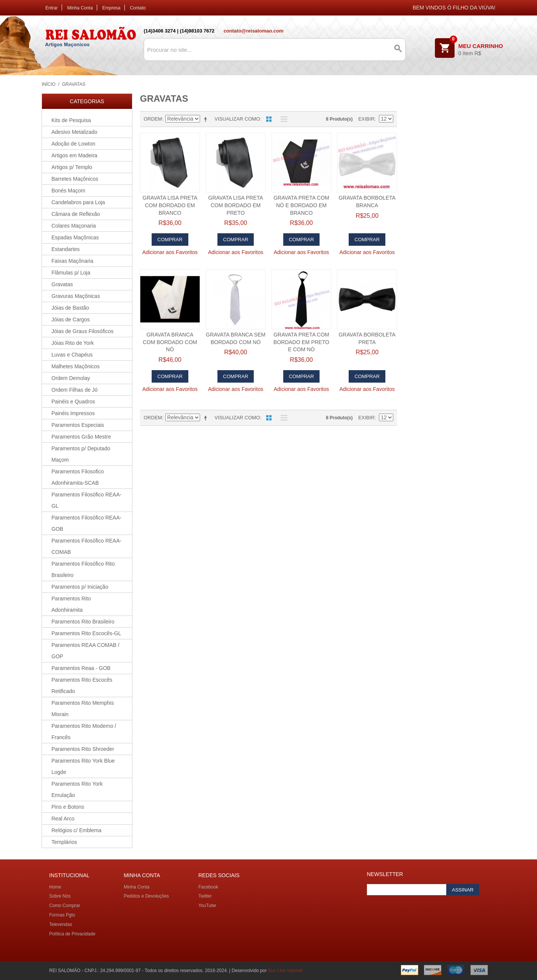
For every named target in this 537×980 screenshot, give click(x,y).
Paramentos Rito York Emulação (77, 789)
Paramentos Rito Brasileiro (83, 622)
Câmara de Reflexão (76, 214)
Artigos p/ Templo (72, 167)
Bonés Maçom (68, 191)
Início (49, 84)
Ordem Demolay (71, 378)
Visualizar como (237, 119)
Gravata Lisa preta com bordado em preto (236, 205)
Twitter (205, 896)
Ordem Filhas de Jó (74, 390)
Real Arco (63, 819)
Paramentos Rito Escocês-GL (86, 633)
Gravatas (62, 284)
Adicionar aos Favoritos (170, 252)
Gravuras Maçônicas (76, 296)
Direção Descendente (207, 119)
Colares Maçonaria (74, 226)
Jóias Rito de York (73, 343)
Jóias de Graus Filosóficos (82, 331)
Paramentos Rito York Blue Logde (83, 766)
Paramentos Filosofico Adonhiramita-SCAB (78, 477)
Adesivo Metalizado (74, 132)
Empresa (112, 8)
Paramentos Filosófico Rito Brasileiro (83, 569)
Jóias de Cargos (71, 319)
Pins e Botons (68, 807)
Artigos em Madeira (74, 155)
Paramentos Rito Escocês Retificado (82, 685)
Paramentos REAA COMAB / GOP (85, 651)
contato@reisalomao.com (254, 31)
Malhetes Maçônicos (76, 366)
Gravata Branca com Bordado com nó (170, 342)
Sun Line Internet (285, 971)
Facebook (208, 887)
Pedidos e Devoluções (146, 896)
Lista (282, 119)
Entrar (52, 8)
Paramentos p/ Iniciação (80, 587)
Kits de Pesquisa (71, 120)
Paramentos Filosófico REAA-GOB (86, 523)
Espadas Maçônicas (75, 237)
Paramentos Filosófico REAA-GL (86, 500)
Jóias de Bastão (70, 308)
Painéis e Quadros (73, 402)
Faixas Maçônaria (72, 261)
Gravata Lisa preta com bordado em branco (170, 205)
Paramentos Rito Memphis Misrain (83, 709)
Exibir (366, 119)
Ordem (153, 119)
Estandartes (66, 249)
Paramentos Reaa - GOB (81, 668)
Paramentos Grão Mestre (81, 437)
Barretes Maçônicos (75, 179)
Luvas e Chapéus (72, 355)
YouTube (207, 906)
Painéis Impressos (73, 413)
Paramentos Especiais (78, 425)
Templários (64, 842)
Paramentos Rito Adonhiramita (71, 604)
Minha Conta (80, 8)
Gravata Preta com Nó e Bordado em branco (301, 205)
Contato (138, 8)
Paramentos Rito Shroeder (83, 749)
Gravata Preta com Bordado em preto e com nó (301, 342)
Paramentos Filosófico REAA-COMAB (86, 546)
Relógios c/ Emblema (76, 830)
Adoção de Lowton (73, 144)
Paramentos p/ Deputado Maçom (81, 454)
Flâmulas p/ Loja (71, 273)
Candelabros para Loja (78, 202)
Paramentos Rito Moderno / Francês (84, 732)
